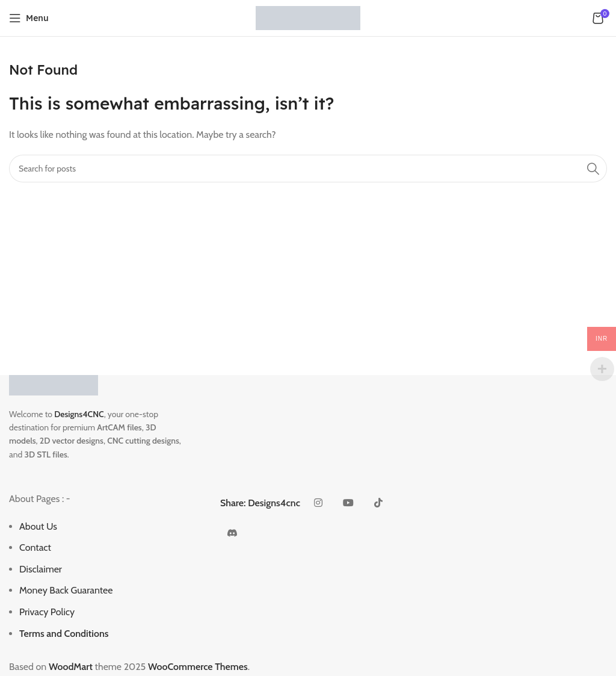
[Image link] (54, 384)
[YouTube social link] (348, 503)
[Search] (308, 169)
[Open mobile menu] (29, 18)
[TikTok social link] (378, 503)
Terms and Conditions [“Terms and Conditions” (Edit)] (64, 634)
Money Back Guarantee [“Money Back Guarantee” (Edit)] (66, 590)
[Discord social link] (232, 533)
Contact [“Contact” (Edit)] (35, 547)
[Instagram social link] (318, 503)
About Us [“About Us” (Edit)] (38, 526)
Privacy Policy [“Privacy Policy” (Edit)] (47, 612)
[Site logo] (308, 17)
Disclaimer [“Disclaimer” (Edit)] (41, 569)
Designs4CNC (79, 414)
